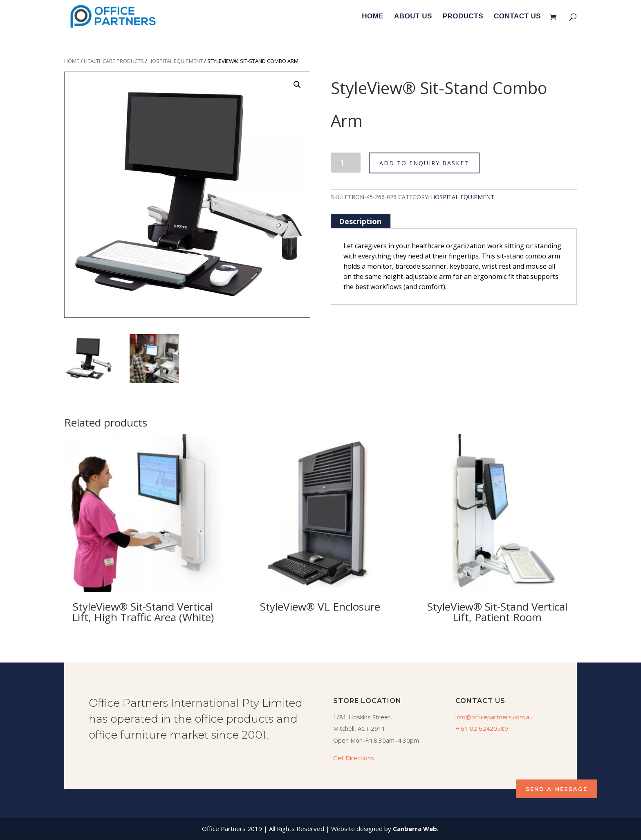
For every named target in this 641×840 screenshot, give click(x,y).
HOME (373, 17)
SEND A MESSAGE (557, 789)
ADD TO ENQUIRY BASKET (424, 163)
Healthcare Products (114, 61)
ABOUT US (413, 17)
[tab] (360, 221)
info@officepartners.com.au (494, 717)
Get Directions (354, 758)
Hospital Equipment (176, 61)
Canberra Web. (416, 829)
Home (72, 61)
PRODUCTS (463, 17)
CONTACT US (517, 17)
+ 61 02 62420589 (482, 728)
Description (360, 221)
